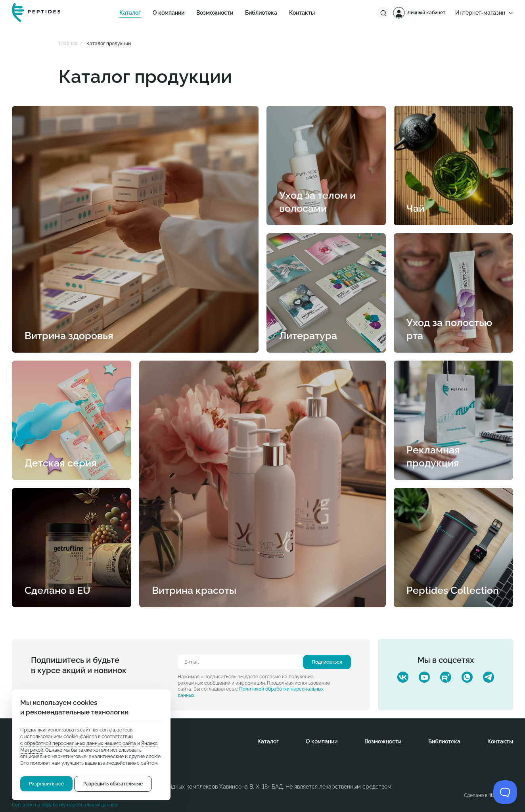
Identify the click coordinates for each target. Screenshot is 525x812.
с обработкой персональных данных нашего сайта (78, 743)
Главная (68, 44)
